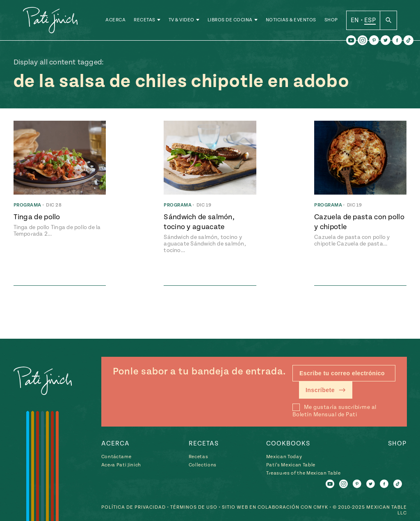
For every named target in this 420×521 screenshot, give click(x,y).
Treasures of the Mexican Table (304, 473)
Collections (203, 465)
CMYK (321, 507)
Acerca (115, 20)
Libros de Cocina (230, 20)
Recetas (145, 20)
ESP (370, 20)
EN (355, 20)
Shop (331, 20)
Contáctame (116, 457)
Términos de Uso (194, 507)
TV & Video (181, 20)
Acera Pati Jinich (121, 465)
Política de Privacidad (134, 507)
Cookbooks (288, 443)
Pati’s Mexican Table (291, 465)
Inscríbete (326, 390)
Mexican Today (284, 457)
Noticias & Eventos (291, 20)
